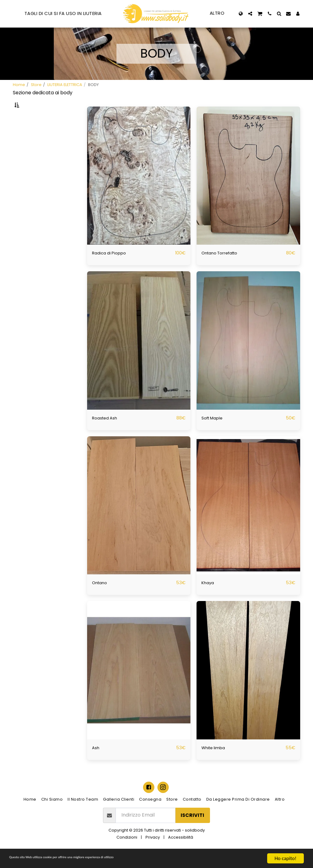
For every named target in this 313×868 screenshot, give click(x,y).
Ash (96, 764)
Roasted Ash (107, 434)
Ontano (101, 599)
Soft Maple (214, 434)
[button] (250, 14)
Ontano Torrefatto (224, 269)
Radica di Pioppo (112, 269)
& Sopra (32, 159)
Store (36, 85)
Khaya (209, 599)
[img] (139, 191)
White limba (216, 764)
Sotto (31, 135)
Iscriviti (192, 832)
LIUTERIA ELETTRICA (65, 85)
